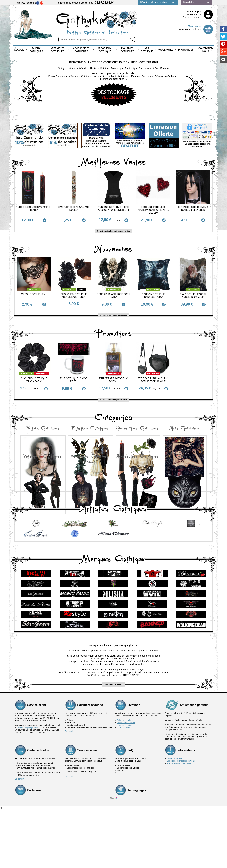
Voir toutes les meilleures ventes (113, 229)
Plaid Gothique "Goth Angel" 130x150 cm (193, 294)
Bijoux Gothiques (36, 50)
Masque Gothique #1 (34, 292)
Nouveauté (34, 288)
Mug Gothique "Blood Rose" (74, 376)
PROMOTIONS (186, 50)
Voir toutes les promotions (113, 394)
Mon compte (194, 11)
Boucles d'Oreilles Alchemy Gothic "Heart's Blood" (153, 210)
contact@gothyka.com (29, 786)
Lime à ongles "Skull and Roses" (74, 208)
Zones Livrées (123, 786)
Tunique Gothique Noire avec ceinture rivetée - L (114, 208)
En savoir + (70, 789)
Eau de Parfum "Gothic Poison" (113, 376)
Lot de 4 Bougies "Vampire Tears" (34, 208)
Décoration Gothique (105, 50)
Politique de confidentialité (179, 822)
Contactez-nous (206, 50)
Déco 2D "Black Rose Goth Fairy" (114, 294)
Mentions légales (175, 817)
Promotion (41, 370)
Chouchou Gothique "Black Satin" (34, 376)
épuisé (81, 288)
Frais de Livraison (125, 783)
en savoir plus (114, 743)
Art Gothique (147, 50)
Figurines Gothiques (127, 50)
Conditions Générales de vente (181, 819)
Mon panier (194, 26)
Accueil (19, 50)
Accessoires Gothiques (81, 50)
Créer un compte (192, 17)
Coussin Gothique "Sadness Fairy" (153, 294)
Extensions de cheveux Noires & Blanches (193, 208)
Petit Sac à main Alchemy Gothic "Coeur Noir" (153, 376)
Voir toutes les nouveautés (113, 312)
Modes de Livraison (126, 781)
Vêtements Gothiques (57, 50)
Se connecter (194, 14)
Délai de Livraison (125, 778)
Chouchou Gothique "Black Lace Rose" (74, 294)
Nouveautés (165, 50)
